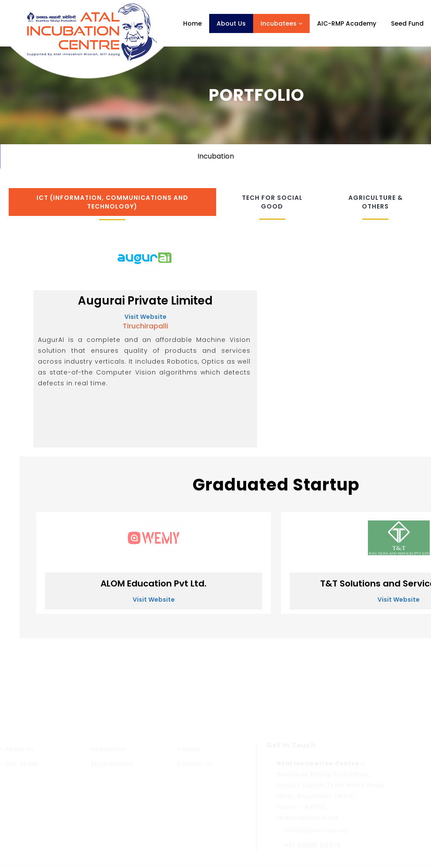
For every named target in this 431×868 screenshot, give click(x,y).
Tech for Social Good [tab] (272, 202)
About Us (231, 23)
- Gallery (186, 800)
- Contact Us (192, 814)
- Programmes (109, 814)
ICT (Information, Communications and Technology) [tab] (112, 202)
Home (192, 23)
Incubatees (281, 23)
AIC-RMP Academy (347, 23)
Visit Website (145, 317)
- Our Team (19, 814)
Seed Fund (407, 23)
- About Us (17, 800)
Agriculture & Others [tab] (376, 202)
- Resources (106, 800)
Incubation (216, 156)
